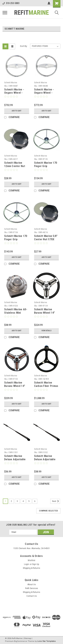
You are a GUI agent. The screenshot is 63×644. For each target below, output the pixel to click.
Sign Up (36, 564)
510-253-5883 (11, 3)
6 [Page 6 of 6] (35, 501)
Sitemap (28, 638)
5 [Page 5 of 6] (29, 501)
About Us (32, 584)
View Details (46, 331)
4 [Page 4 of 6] (23, 501)
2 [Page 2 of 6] (11, 501)
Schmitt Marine (11, 83)
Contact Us (32, 596)
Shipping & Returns (32, 568)
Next (56, 501)
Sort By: (24, 46)
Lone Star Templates (46, 641)
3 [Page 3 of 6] (17, 501)
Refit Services (32, 588)
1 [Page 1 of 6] (5, 501)
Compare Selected (48, 511)
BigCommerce (21, 641)
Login (27, 564)
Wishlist (32, 560)
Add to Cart (17, 111)
